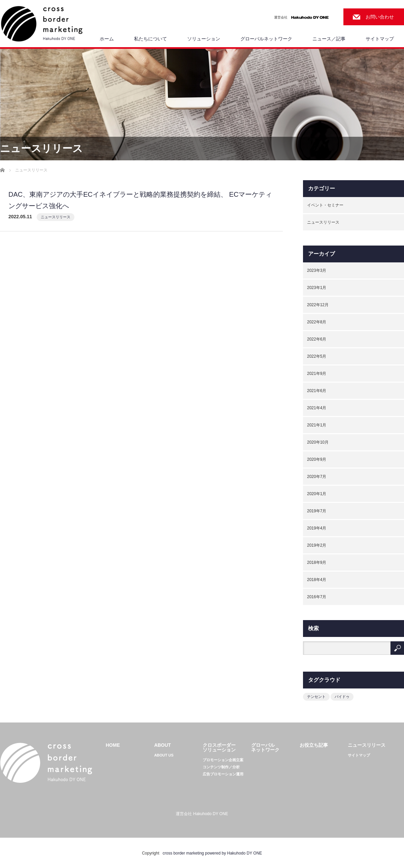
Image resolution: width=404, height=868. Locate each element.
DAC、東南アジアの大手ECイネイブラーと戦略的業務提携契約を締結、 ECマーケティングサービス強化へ (140, 200)
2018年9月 (317, 562)
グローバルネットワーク (266, 39)
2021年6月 (317, 391)
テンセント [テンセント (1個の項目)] (316, 697)
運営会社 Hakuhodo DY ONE (202, 814)
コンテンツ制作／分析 (221, 767)
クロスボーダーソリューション (219, 747)
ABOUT (163, 745)
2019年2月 (317, 545)
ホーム (107, 39)
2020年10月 (318, 442)
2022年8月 (317, 322)
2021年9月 (317, 374)
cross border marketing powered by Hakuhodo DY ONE (212, 853)
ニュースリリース (56, 217)
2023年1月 (317, 288)
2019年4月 (317, 528)
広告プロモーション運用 (223, 774)
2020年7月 (317, 477)
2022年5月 (317, 356)
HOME (113, 745)
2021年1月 (317, 425)
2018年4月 (317, 580)
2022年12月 (318, 305)
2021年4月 (317, 408)
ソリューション (204, 39)
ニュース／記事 (329, 39)
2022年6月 (317, 339)
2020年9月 (317, 459)
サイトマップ (380, 39)
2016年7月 (317, 597)
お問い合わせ (380, 17)
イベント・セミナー (325, 205)
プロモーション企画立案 (223, 760)
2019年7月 (317, 511)
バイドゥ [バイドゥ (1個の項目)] (342, 697)
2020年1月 (317, 494)
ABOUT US (164, 755)
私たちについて (150, 39)
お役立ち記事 (314, 745)
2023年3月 (317, 270)
